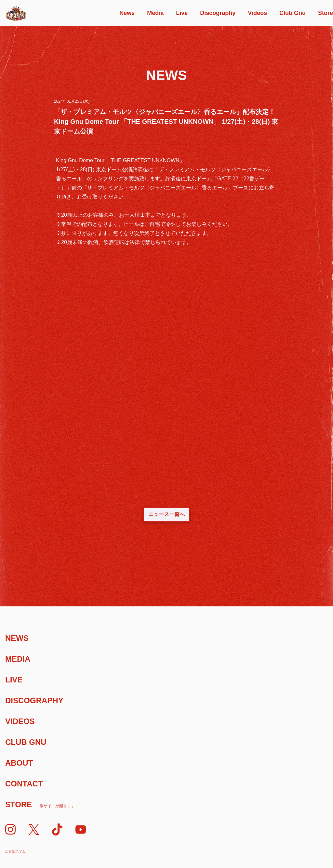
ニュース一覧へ (166, 514)
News (127, 13)
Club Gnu (293, 13)
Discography (218, 13)
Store (326, 13)
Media (155, 13)
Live (182, 13)
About (19, 763)
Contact (24, 784)
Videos (257, 13)
